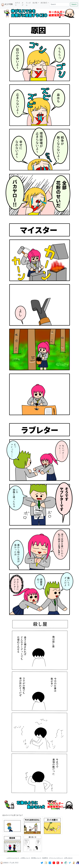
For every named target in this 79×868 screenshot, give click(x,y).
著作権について (36, 858)
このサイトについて (13, 858)
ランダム (28, 4)
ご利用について (25, 858)
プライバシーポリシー (56, 858)
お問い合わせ (68, 858)
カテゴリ (17, 4)
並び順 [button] (35, 3)
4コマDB (7, 5)
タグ (23, 4)
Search (74, 4)
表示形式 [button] (44, 3)
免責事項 (45, 858)
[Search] (59, 4)
